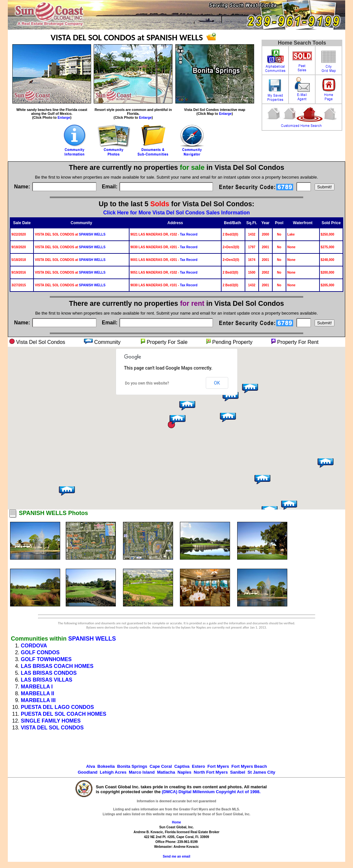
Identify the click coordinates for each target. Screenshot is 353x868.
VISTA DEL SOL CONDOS (52, 728)
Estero (198, 766)
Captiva (182, 766)
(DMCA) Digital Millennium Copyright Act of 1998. (211, 792)
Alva (91, 766)
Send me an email (176, 856)
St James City (261, 772)
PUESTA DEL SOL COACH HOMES (64, 714)
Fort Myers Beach (249, 766)
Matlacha (166, 772)
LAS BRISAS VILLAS (47, 680)
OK (217, 383)
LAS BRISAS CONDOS (49, 673)
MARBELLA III (38, 700)
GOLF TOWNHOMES (46, 659)
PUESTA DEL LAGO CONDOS (57, 707)
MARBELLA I (37, 687)
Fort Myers (218, 766)
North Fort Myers (211, 772)
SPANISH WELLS (92, 234)
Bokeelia (106, 766)
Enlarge (64, 117)
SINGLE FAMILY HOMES (51, 721)
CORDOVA (34, 646)
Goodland (88, 772)
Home (177, 822)
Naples (185, 772)
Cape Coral (161, 766)
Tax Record (189, 234)
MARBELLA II (38, 693)
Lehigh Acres (113, 772)
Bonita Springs (132, 766)
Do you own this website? (147, 383)
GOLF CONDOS (40, 652)
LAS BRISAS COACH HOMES (57, 666)
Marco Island (142, 772)
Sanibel (238, 772)
